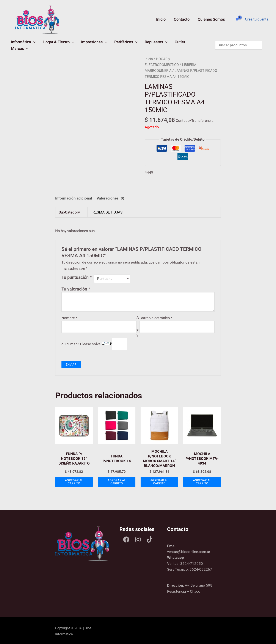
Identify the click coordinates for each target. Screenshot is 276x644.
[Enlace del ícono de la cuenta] (257, 19)
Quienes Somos (211, 19)
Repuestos (151, 45)
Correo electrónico (156, 317)
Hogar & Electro (57, 45)
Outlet (174, 45)
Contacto (182, 19)
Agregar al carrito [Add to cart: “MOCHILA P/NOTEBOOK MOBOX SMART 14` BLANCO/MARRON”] (159, 481)
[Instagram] (138, 538)
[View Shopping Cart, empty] (237, 20)
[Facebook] (126, 538)
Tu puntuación (77, 276)
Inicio (162, 19)
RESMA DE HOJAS (107, 211)
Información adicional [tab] (74, 197)
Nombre (69, 317)
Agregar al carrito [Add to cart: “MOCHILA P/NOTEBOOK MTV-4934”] (202, 481)
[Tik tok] (150, 538)
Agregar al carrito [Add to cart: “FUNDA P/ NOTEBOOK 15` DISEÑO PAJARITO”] (74, 481)
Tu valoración (76, 288)
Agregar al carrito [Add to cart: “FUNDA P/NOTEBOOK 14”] (117, 481)
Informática (23, 45)
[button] (33, 45)
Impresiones (92, 45)
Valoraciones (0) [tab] (110, 197)
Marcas (194, 45)
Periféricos (122, 45)
